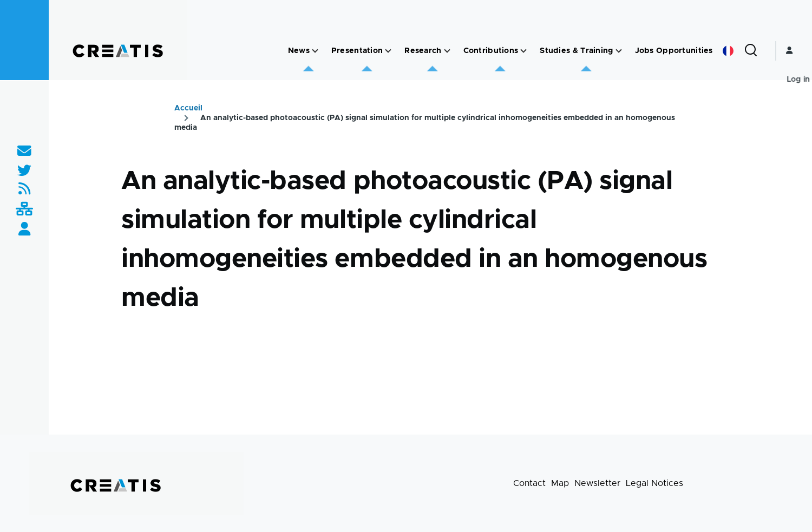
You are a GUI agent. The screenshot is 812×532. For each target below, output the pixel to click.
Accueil (188, 108)
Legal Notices (654, 483)
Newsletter (597, 483)
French (728, 51)
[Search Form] (751, 51)
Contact (529, 483)
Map (560, 483)
